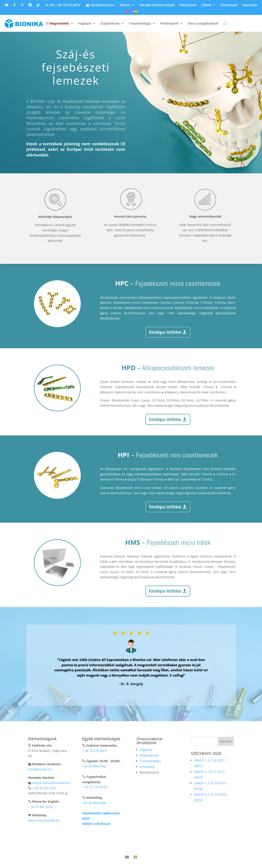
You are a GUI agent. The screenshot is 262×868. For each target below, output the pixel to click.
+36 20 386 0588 (94, 803)
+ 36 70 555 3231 (44, 788)
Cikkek (206, 5)
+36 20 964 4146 (94, 766)
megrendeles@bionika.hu (51, 783)
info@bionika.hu (100, 5)
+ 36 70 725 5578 (94, 787)
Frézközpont (169, 23)
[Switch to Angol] (127, 12)
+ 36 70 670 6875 (94, 751)
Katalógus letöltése (165, 332)
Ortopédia (147, 767)
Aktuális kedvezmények (157, 5)
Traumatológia (140, 23)
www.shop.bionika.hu (44, 820)
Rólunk (125, 5)
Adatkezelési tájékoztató (101, 813)
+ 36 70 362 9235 (40, 807)
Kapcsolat (250, 5)
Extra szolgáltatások (203, 23)
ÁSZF (86, 818)
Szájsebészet (110, 23)
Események (229, 5)
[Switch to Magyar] (135, 857)
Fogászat (85, 23)
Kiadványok (188, 5)
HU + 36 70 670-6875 (62, 5)
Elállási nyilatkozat (96, 824)
